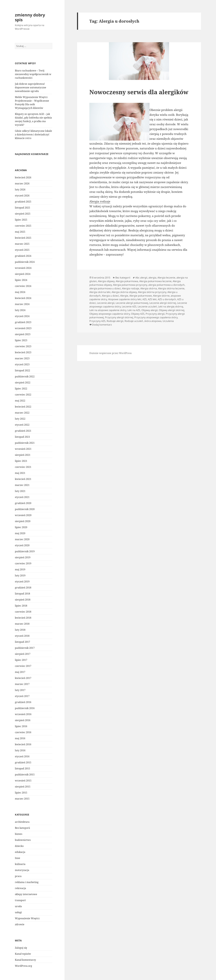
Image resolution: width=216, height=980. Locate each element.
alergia (152, 278)
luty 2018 (20, 630)
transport (20, 900)
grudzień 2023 (23, 322)
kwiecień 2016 (23, 744)
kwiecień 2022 (23, 407)
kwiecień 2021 (23, 479)
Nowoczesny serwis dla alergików (139, 92)
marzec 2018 (22, 624)
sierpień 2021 (23, 455)
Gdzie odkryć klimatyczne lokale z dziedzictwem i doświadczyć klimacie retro (33, 134)
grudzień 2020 (23, 503)
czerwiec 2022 (23, 395)
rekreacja (20, 888)
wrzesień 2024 (23, 268)
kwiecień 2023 (23, 352)
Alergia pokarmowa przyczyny (130, 285)
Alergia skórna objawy (124, 292)
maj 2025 (20, 232)
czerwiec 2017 (23, 666)
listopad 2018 (22, 594)
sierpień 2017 (23, 654)
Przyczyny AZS (97, 321)
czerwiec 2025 (23, 226)
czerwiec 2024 (23, 286)
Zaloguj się (21, 948)
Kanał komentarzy (25, 960)
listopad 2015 (22, 768)
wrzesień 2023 (23, 328)
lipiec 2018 (21, 606)
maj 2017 (20, 672)
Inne (18, 858)
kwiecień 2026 (23, 177)
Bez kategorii (22, 828)
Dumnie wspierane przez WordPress (110, 353)
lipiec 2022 (21, 389)
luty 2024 (20, 310)
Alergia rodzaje (100, 201)
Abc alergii (141, 278)
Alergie (124, 296)
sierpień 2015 (23, 787)
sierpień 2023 (23, 334)
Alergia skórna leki (100, 292)
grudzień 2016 (23, 702)
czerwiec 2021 (23, 467)
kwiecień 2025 (23, 238)
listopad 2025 (22, 208)
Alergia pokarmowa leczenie (155, 281)
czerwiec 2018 (23, 612)
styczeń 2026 (22, 196)
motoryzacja (22, 870)
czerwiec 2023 (23, 346)
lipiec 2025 (21, 220)
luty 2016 (20, 750)
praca (18, 876)
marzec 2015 (22, 799)
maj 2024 (20, 292)
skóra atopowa (153, 321)
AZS (145, 299)
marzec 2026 (22, 183)
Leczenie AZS (129, 307)
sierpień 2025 (23, 214)
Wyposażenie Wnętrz (27, 918)
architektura (22, 822)
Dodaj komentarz (102, 325)
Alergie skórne (161, 296)
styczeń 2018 (22, 636)
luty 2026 (20, 190)
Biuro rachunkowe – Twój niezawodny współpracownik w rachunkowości (33, 74)
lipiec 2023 (21, 340)
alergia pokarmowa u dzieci (105, 288)
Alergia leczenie (166, 278)
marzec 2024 (22, 304)
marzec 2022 (22, 413)
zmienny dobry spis (30, 17)
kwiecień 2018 (23, 618)
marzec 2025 (22, 244)
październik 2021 (25, 443)
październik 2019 (25, 551)
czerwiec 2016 (23, 732)
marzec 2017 (22, 684)
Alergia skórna (149, 288)
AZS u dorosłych (167, 299)
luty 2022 (20, 419)
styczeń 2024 (22, 316)
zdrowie (20, 924)
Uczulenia (168, 321)
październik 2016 (25, 708)
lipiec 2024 (21, 280)
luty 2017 (20, 690)
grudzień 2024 (23, 256)
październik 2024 (25, 262)
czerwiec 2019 (23, 563)
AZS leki (152, 299)
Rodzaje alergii (115, 321)
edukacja (20, 852)
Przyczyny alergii (155, 314)
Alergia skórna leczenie (171, 288)
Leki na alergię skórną (171, 307)
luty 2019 (20, 575)
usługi (18, 912)
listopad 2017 (22, 642)
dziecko (19, 846)
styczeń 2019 (22, 582)
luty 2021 (20, 491)
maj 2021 (20, 473)
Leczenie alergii (106, 303)
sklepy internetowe (26, 894)
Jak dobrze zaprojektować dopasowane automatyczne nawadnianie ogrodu (31, 87)
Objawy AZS (138, 314)
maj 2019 (20, 569)
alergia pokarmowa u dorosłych (166, 285)
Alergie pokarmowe (141, 296)
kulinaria (20, 864)
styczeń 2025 (22, 250)
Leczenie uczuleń (147, 307)
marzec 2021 (22, 485)
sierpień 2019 (23, 557)
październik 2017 (25, 648)
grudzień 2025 (23, 202)
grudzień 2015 (23, 762)
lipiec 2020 (21, 527)
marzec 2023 (22, 358)
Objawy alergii (150, 310)
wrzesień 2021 (23, 449)
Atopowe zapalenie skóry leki (125, 299)
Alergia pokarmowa (127, 281)
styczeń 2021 (22, 497)
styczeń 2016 (22, 756)
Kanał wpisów (23, 954)
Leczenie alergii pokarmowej (132, 303)
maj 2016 (20, 738)
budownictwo (23, 840)
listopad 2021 (22, 437)
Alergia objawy (106, 281)
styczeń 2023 (22, 364)
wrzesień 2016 (23, 714)
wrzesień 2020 (23, 515)
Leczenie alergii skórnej (163, 303)
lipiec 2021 (21, 461)
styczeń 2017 (22, 696)
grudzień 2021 (23, 431)
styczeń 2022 (22, 425)
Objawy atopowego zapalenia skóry (110, 314)
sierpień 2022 (23, 383)
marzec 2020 (22, 539)
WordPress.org (23, 966)
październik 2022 (25, 376)
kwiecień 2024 (23, 298)
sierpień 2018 (23, 600)
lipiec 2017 (21, 660)
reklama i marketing (27, 882)
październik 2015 (25, 775)
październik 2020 (25, 509)
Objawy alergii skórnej (172, 310)
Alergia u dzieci (110, 296)
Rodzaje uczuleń (134, 321)
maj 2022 (20, 401)
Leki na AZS (134, 310)
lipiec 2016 (21, 726)
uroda (18, 906)
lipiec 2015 (21, 793)
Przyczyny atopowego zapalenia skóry (156, 317)
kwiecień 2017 (23, 678)
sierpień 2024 (23, 274)
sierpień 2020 (23, 521)
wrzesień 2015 (23, 781)
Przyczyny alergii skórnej (119, 317)
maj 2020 (20, 533)
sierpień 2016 (23, 720)
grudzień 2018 (23, 588)
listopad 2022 (22, 370)
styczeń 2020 (22, 545)
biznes (19, 834)
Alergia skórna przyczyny (152, 292)
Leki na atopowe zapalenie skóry (108, 310)
